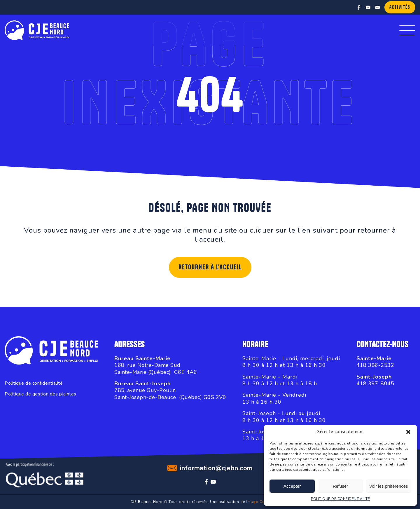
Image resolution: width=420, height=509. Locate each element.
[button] (408, 432)
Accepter (292, 486)
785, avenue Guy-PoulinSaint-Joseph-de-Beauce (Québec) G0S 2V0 (170, 394)
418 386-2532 (375, 365)
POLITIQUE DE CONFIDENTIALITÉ (340, 499)
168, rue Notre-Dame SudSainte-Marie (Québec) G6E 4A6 (156, 368)
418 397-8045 (375, 384)
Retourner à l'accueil (210, 267)
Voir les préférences (389, 486)
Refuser (341, 486)
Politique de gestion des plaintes (41, 394)
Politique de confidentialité (34, 383)
